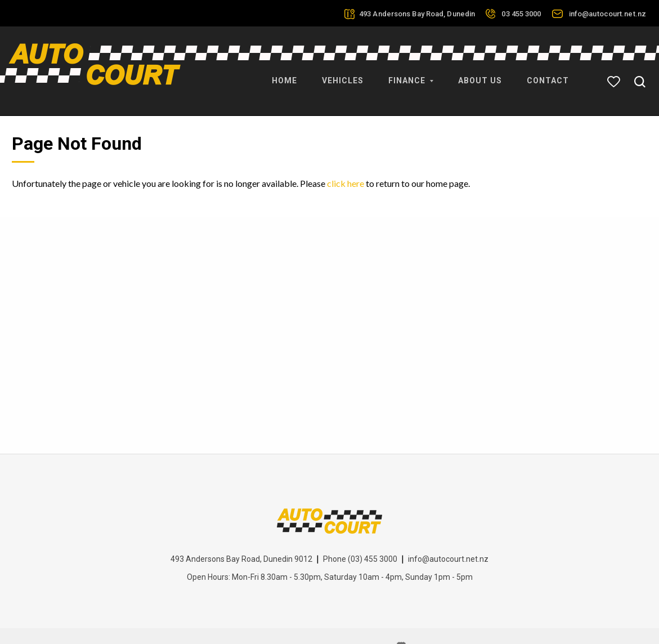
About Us (480, 73)
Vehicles (343, 73)
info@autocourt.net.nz (608, 14)
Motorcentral (431, 623)
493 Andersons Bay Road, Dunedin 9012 (241, 535)
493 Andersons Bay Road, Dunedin (417, 14)
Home (284, 73)
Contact (548, 73)
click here (346, 160)
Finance (411, 73)
